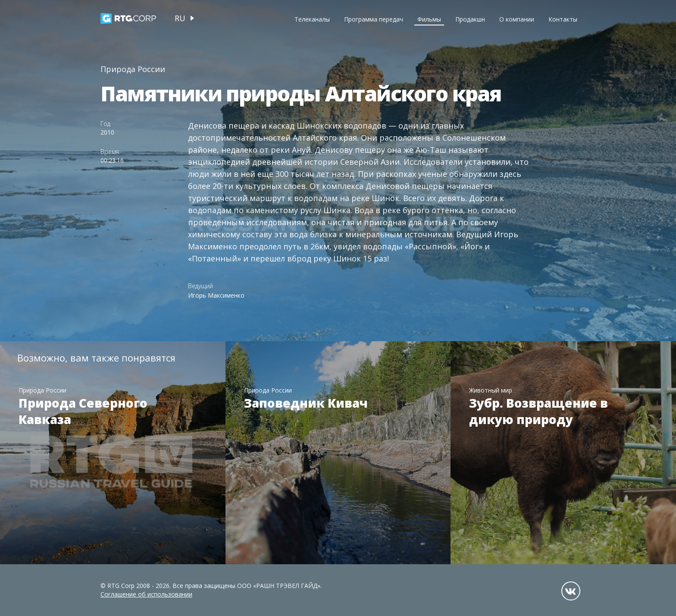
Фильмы (429, 19)
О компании (517, 19)
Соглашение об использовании (146, 594)
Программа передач (374, 19)
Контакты (563, 19)
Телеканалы (312, 19)
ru (180, 18)
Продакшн (470, 19)
